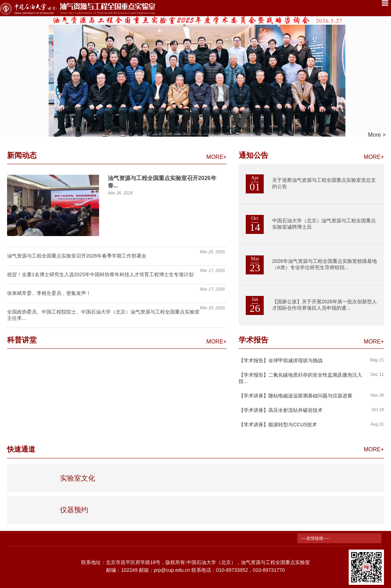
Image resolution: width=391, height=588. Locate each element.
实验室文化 (78, 478)
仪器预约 (74, 510)
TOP (382, 542)
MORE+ (216, 157)
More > (377, 135)
